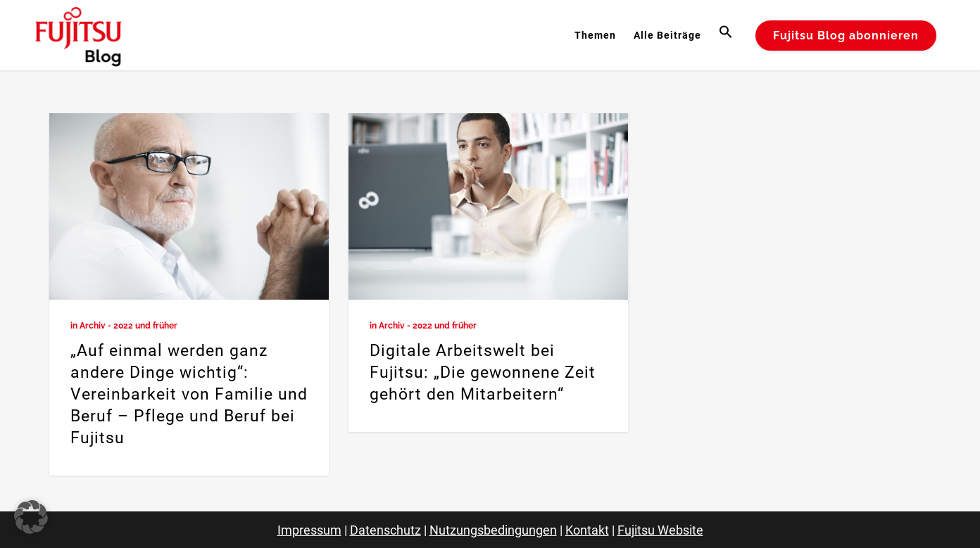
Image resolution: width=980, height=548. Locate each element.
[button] (728, 35)
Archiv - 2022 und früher (128, 326)
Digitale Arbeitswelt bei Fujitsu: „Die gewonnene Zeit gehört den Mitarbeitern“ (483, 372)
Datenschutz (385, 530)
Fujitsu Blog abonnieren (846, 36)
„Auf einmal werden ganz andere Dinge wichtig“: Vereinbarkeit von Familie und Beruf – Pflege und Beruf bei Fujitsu (189, 394)
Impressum (309, 530)
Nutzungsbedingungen (493, 530)
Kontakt (587, 530)
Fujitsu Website (660, 530)
